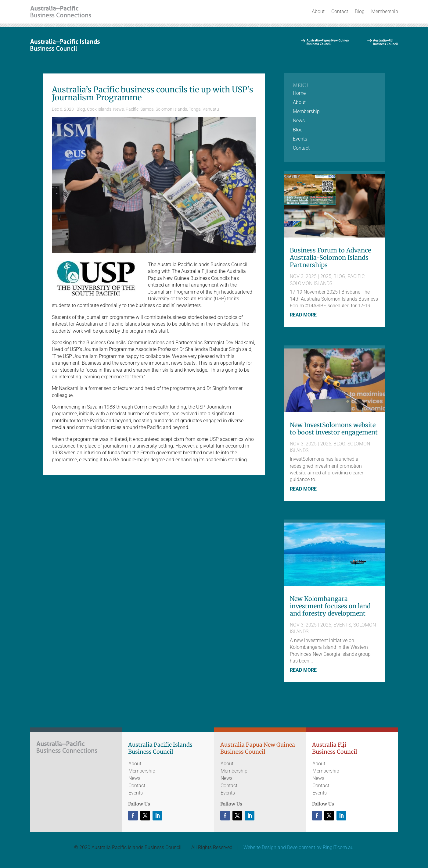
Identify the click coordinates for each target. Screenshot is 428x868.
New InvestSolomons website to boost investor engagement (334, 429)
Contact (340, 11)
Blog (360, 11)
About (318, 11)
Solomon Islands (171, 109)
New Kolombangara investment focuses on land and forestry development (330, 606)
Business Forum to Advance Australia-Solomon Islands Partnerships (330, 257)
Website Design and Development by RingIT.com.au (299, 847)
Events (300, 139)
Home (299, 94)
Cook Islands (99, 109)
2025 (326, 276)
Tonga (195, 109)
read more (303, 315)
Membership (385, 11)
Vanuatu (211, 109)
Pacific (132, 109)
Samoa (147, 109)
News (119, 109)
